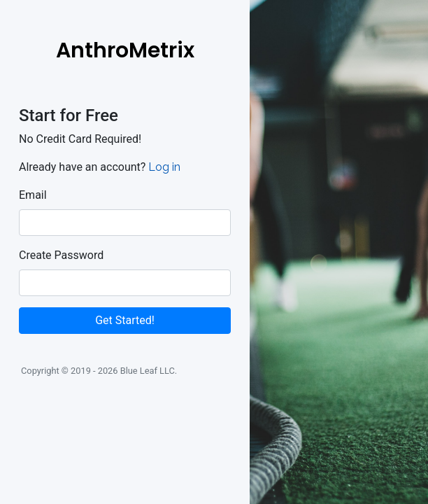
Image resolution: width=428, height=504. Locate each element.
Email (33, 195)
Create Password (61, 255)
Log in (164, 167)
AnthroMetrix (125, 50)
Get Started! (125, 320)
